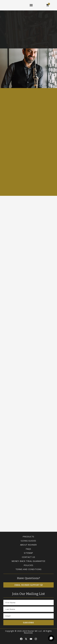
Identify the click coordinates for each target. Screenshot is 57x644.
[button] (31, 5)
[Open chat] (51, 638)
